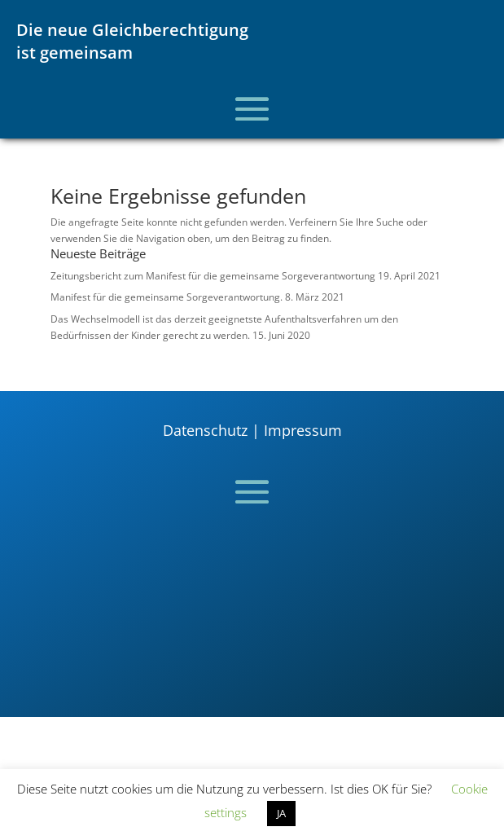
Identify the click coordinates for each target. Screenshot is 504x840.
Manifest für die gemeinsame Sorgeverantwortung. (167, 297)
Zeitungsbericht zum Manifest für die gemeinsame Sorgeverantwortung (213, 276)
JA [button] (281, 813)
